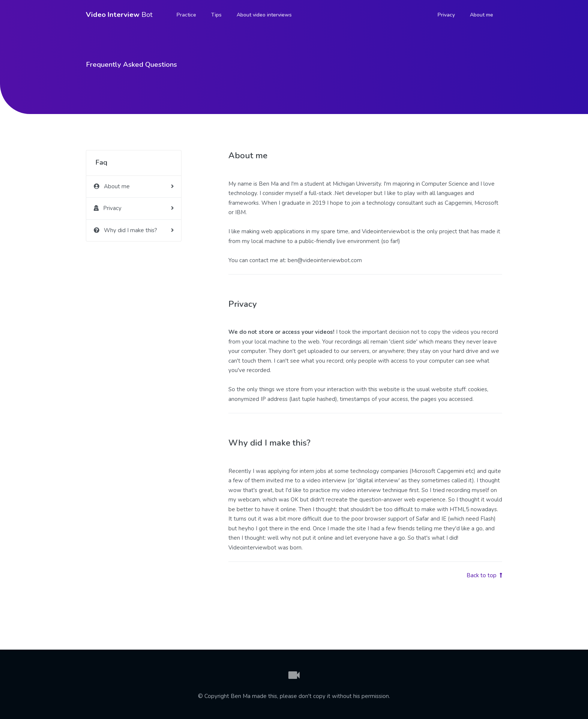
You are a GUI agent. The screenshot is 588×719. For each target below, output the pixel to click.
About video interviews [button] (264, 15)
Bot (119, 15)
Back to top (484, 575)
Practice (186, 15)
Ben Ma (241, 696)
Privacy (446, 15)
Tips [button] (216, 15)
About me (481, 15)
